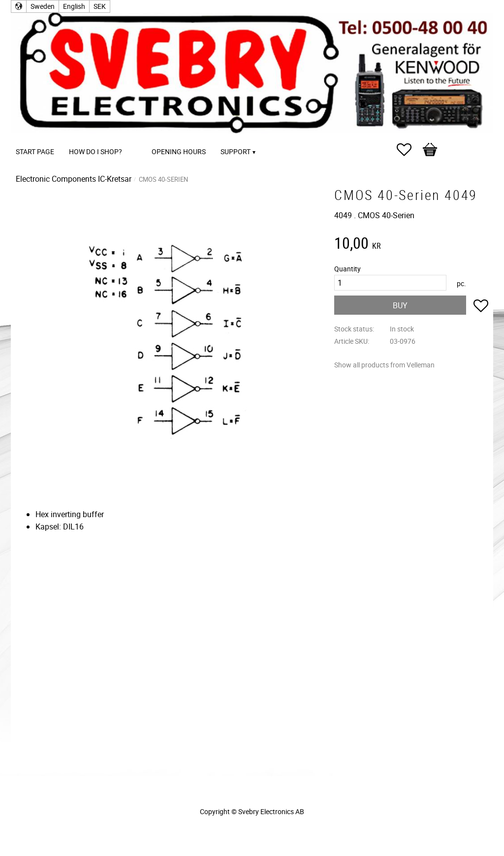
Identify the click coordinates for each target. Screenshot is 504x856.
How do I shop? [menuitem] (95, 151)
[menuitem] (139, 138)
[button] (409, 150)
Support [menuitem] (236, 151)
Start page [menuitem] (35, 151)
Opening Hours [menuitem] (179, 151)
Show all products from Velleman (384, 365)
